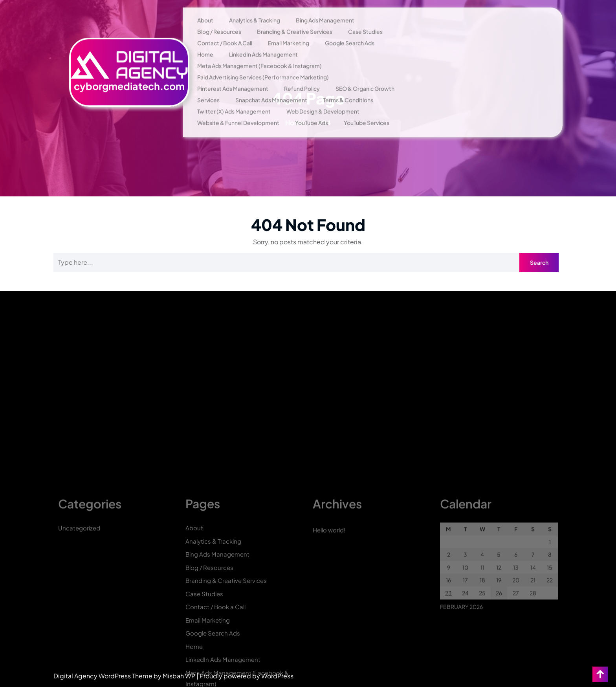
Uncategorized (79, 646)
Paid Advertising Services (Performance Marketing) (263, 65)
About (205, 8)
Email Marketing (289, 31)
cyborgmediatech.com (129, 74)
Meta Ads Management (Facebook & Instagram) (259, 54)
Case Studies (365, 20)
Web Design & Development (323, 99)
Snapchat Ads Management (271, 88)
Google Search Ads (350, 31)
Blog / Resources (219, 20)
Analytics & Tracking (255, 8)
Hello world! (329, 648)
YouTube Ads (312, 111)
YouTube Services (367, 111)
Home (205, 42)
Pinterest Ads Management (233, 77)
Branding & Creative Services (295, 20)
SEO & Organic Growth (365, 77)
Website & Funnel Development (238, 111)
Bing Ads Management (325, 8)
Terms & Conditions (348, 88)
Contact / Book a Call (225, 31)
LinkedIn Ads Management (263, 42)
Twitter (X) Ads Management (234, 99)
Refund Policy (302, 77)
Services (208, 88)
